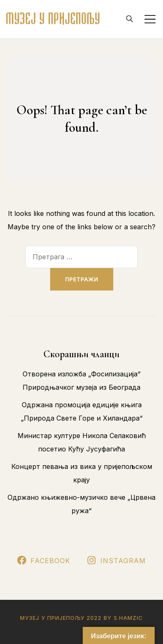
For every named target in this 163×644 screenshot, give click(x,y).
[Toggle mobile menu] (150, 19)
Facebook (44, 561)
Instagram (116, 561)
